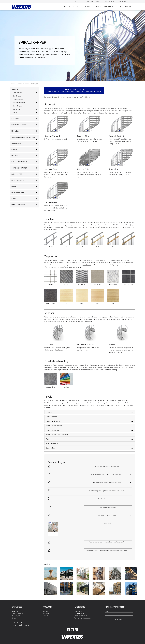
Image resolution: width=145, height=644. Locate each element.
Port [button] (47, 439)
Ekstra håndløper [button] (52, 417)
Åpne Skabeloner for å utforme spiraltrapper (107, 499)
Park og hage (17, 174)
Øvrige (14, 199)
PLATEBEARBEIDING (83, 7)
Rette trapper (17, 93)
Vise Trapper (108, 523)
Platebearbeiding (18, 205)
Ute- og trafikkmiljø (19, 162)
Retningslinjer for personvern (83, 618)
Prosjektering (110, 2)
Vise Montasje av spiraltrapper (108, 507)
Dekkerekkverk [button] (51, 448)
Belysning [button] (49, 412)
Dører (14, 186)
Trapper (27, 84)
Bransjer (45, 611)
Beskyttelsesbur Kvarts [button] (54, 426)
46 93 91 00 (18, 623)
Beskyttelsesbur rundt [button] (53, 430)
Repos (15, 113)
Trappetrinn (17, 109)
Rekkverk (15, 131)
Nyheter (99, 2)
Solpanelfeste (17, 143)
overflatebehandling (111, 370)
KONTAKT (129, 7)
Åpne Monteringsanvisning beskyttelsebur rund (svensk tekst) (107, 542)
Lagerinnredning (18, 193)
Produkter (20, 84)
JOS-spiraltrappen (19, 103)
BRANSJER (96, 7)
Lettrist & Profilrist (19, 125)
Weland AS (79, 2)
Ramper (14, 150)
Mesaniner (16, 156)
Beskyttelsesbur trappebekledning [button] (58, 435)
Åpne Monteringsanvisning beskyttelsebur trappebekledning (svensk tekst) (107, 550)
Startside (13, 84)
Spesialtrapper (18, 106)
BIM (121, 7)
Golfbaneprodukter (19, 168)
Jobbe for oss (122, 2)
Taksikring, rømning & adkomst (24, 137)
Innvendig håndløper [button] (53, 421)
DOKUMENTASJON (110, 7)
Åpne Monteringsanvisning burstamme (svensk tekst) (107, 483)
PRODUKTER (68, 7)
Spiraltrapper (17, 96)
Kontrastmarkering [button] (52, 443)
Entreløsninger (18, 180)
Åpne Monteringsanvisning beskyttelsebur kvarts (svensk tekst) (107, 491)
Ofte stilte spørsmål (80, 616)
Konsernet (89, 2)
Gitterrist (16, 119)
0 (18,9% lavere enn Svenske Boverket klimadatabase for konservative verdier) (74, 90)
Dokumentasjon (79, 614)
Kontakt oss (87, 265)
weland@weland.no (23, 625)
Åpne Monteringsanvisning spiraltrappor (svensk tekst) (107, 474)
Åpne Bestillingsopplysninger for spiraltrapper (107, 466)
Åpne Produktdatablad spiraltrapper (107, 515)
